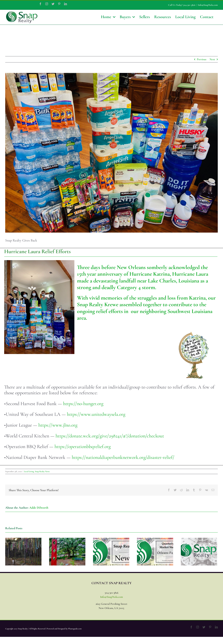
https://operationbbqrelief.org (83, 446)
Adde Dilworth (39, 508)
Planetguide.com (75, 629)
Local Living (29, 471)
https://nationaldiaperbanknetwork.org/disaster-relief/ (123, 457)
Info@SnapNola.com (208, 5)
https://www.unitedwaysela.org (96, 414)
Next (212, 59)
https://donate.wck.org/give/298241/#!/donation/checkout (110, 436)
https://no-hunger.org (83, 404)
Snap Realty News (42, 471)
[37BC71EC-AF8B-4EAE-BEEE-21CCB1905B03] (111, 153)
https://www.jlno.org (58, 425)
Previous (202, 59)
